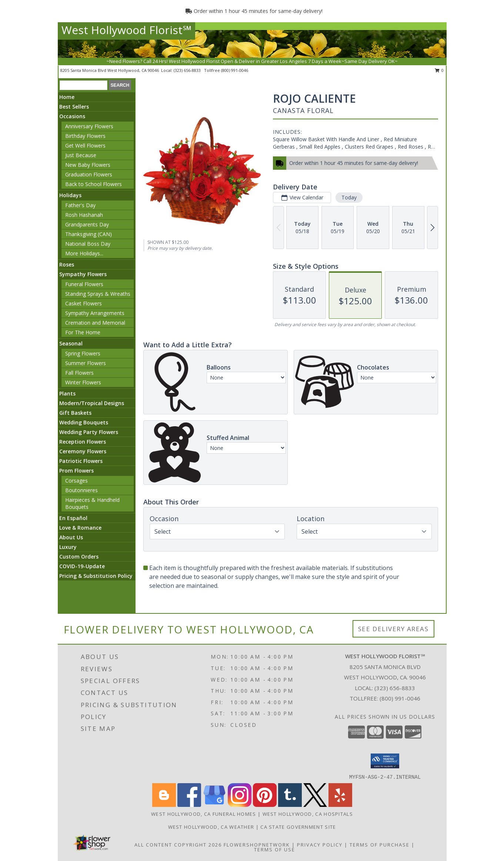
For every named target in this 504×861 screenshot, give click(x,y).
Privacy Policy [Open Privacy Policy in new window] (320, 845)
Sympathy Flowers (83, 274)
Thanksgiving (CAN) (89, 234)
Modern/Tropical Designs (92, 403)
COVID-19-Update (82, 566)
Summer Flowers (86, 363)
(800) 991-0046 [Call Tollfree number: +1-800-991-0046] (400, 698)
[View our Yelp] (340, 805)
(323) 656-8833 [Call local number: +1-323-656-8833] (188, 70)
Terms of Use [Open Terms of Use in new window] (275, 850)
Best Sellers (74, 107)
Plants (67, 393)
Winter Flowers (83, 382)
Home (67, 97)
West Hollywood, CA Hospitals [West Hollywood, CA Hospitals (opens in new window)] (308, 814)
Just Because (81, 155)
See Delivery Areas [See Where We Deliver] (393, 629)
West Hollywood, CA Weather (211, 827)
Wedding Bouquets (84, 422)
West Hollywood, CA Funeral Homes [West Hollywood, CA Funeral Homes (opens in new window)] (204, 814)
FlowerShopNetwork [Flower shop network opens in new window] (257, 845)
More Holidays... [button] (84, 253)
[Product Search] (84, 85)
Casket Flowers (84, 303)
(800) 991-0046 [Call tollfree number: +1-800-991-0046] (235, 70)
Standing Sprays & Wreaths (98, 294)
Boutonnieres (81, 490)
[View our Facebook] (189, 805)
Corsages (76, 481)
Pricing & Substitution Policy (96, 576)
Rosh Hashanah (84, 215)
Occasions (72, 116)
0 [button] (439, 70)
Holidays (70, 195)
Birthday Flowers (85, 136)
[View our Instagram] (240, 805)
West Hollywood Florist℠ (126, 30)
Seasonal (71, 343)
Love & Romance (80, 528)
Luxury (68, 547)
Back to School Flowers (94, 184)
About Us (71, 537)
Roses (67, 264)
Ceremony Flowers (83, 451)
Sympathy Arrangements (95, 313)
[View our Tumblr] (290, 805)
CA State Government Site (298, 827)
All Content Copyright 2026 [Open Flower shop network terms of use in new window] (178, 845)
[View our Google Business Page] (214, 805)
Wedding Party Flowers (89, 432)
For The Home (83, 332)
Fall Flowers (79, 373)
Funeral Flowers (84, 284)
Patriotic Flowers (81, 461)
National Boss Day (88, 244)
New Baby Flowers (88, 165)
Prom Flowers (76, 471)
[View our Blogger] (164, 805)
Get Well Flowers (85, 145)
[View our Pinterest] (265, 805)
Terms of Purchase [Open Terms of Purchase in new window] (380, 845)
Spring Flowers (83, 353)
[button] (385, 761)
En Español (73, 518)
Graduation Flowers (89, 174)
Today (349, 197)
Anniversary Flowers (89, 126)
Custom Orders (79, 557)
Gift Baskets (75, 413)
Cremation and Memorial (95, 323)
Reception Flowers (83, 442)
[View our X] (315, 805)
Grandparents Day (87, 224)
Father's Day (80, 205)
